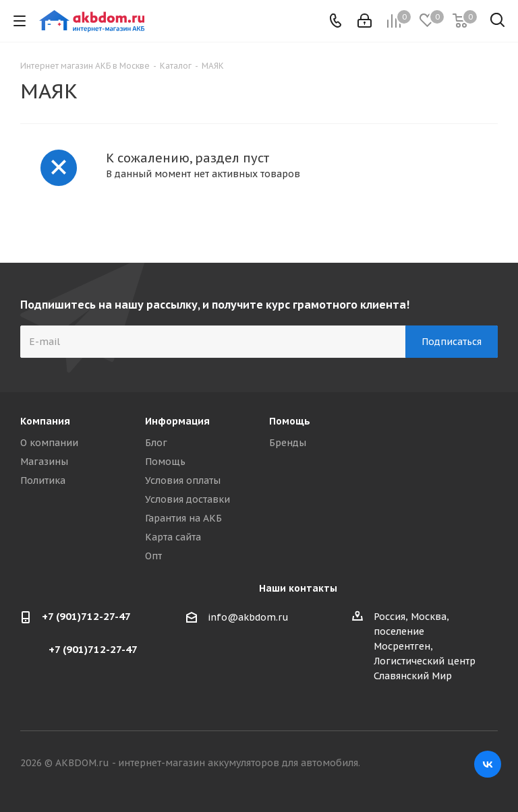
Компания (45, 421)
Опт (153, 556)
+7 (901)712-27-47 (86, 616)
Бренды (288, 443)
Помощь (165, 462)
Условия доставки (188, 499)
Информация (177, 421)
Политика (43, 480)
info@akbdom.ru (248, 617)
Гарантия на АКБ (183, 518)
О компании (49, 443)
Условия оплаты (183, 480)
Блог (156, 443)
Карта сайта (173, 537)
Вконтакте (488, 764)
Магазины (44, 462)
